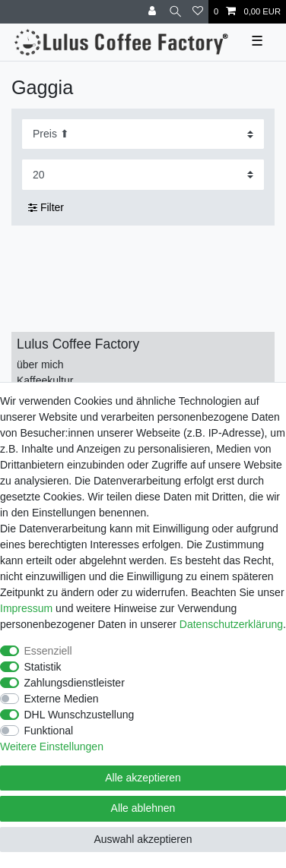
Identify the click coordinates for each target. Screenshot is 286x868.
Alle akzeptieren (143, 778)
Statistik (43, 667)
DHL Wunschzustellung (79, 715)
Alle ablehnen (143, 808)
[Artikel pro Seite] (143, 174)
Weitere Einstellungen (52, 746)
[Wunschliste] (198, 12)
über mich (40, 365)
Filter (46, 207)
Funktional (49, 731)
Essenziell (48, 651)
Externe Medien (62, 699)
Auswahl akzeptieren (143, 839)
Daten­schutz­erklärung (231, 624)
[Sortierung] (143, 134)
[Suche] (175, 12)
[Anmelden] (154, 12)
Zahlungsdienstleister (75, 683)
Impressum (26, 608)
